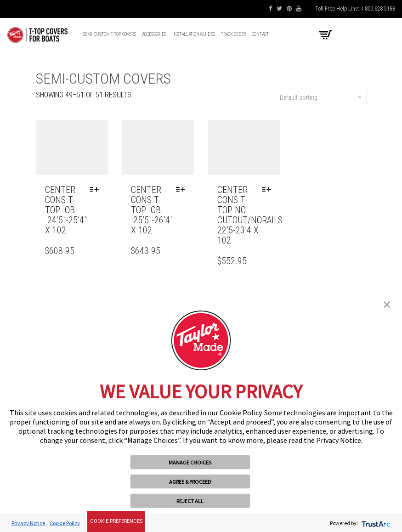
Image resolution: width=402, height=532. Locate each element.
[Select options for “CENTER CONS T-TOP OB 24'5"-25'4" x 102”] (96, 190)
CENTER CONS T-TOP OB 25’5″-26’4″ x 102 (152, 210)
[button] (387, 304)
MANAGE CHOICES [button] (190, 462)
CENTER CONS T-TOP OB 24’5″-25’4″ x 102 (66, 210)
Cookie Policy (65, 523)
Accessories (154, 34)
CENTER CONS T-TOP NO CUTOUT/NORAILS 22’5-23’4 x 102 (250, 215)
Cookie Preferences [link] (116, 521)
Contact (260, 34)
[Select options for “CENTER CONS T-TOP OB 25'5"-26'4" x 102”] (183, 190)
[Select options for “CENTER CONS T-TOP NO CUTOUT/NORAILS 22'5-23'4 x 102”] (269, 190)
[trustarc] (375, 523)
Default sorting (321, 97)
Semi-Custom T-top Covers (109, 34)
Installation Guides (194, 34)
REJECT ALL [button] (190, 501)
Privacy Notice (28, 523)
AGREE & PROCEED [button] (190, 482)
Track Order (233, 34)
